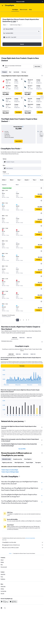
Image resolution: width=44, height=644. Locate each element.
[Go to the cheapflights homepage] (10, 6)
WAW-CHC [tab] (29, 338)
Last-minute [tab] (16, 72)
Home (10, 553)
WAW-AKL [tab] (15, 338)
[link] (18, 141)
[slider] (42, 176)
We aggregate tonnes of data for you (23, 545)
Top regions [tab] (38, 463)
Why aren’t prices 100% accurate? (23, 548)
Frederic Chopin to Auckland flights (10, 470)
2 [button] (20, 320)
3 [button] (23, 320)
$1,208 (13, 21)
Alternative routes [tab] (6, 459)
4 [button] (26, 320)
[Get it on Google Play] (5, 602)
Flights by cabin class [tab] (7, 463)
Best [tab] (10, 72)
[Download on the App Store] (13, 602)
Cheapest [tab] (4, 72)
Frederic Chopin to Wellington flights (10, 472)
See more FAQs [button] (22, 449)
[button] (42, 2)
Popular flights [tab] (30, 463)
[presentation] (17, 21)
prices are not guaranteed (30, 538)
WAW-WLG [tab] (22, 338)
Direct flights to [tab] (28, 459)
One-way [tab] (24, 72)
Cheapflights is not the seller (23, 542)
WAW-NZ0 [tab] (11, 354)
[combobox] (5, 25)
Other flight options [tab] (19, 463)
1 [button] (18, 320)
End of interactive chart (2, 384)
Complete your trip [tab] (17, 459)
